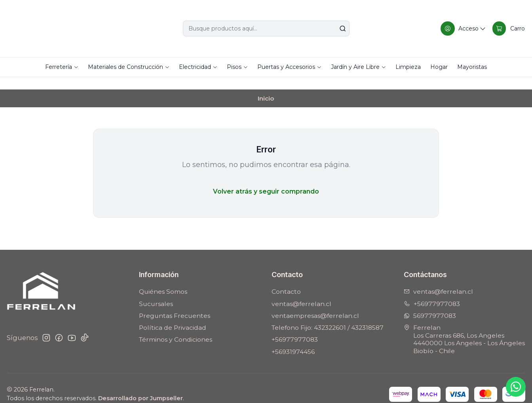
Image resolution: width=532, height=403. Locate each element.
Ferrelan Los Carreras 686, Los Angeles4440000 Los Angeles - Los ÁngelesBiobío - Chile (464, 327)
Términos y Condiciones (176, 328)
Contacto (286, 280)
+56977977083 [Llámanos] (432, 292)
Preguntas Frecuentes (175, 303)
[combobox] (266, 29)
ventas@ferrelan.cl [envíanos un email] (438, 280)
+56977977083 (295, 328)
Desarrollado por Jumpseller (141, 386)
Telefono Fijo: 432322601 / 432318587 (328, 315)
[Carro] (508, 29)
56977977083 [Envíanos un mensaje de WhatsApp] (430, 303)
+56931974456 (293, 339)
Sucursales (156, 292)
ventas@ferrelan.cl (301, 292)
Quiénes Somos (163, 280)
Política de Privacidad (173, 315)
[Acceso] (462, 29)
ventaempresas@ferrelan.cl (315, 303)
